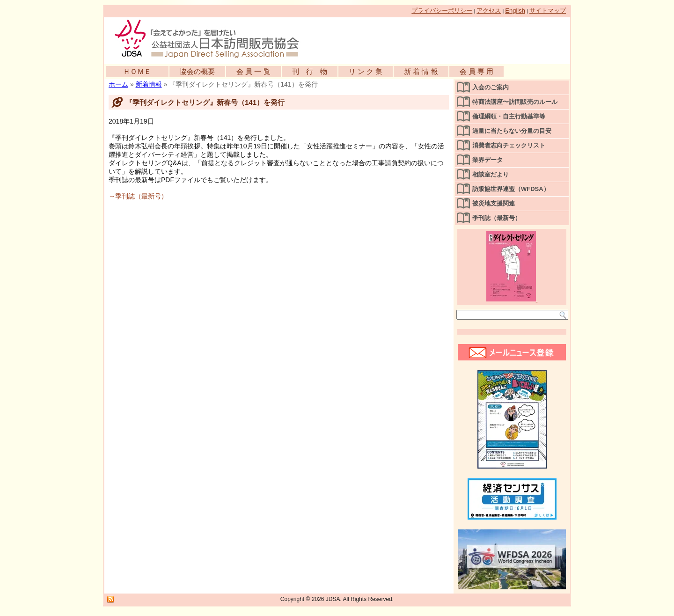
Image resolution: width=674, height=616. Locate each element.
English (515, 11)
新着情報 (149, 84)
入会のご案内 (491, 87)
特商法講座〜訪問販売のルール (515, 102)
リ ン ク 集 (366, 71)
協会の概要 (197, 71)
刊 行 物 (310, 71)
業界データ (487, 160)
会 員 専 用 (477, 71)
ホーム (118, 84)
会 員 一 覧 (253, 71)
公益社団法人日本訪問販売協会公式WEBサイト (212, 38)
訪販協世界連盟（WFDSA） (511, 189)
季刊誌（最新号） (497, 218)
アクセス (489, 11)
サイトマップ (548, 11)
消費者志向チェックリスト (509, 145)
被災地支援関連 (494, 203)
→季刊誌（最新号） (138, 196)
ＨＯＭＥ (137, 71)
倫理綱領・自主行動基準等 (509, 116)
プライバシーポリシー (442, 11)
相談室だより (491, 174)
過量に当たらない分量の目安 (512, 131)
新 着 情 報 (421, 71)
